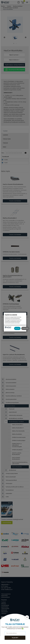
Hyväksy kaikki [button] (25, 328)
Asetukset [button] (17, 328)
